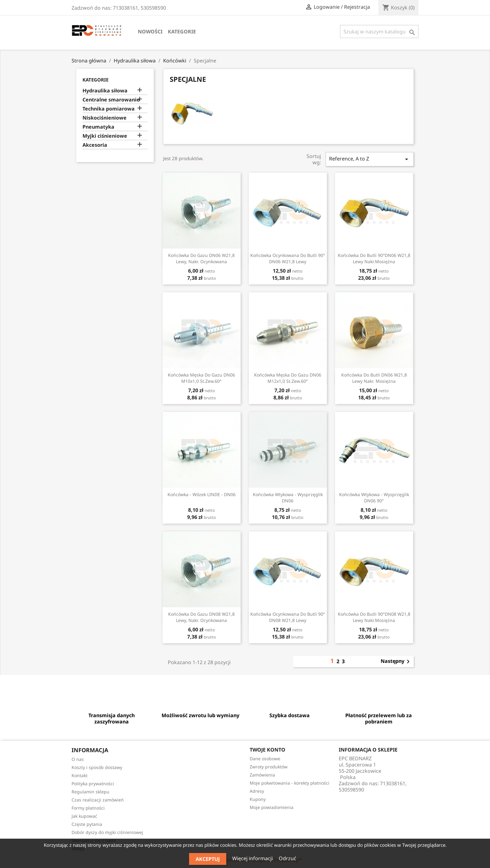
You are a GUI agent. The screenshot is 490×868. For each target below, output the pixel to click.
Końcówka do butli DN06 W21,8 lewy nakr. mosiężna (374, 378)
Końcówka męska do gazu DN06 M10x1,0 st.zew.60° (201, 378)
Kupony (258, 799)
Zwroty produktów (269, 767)
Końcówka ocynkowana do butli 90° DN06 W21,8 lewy (288, 258)
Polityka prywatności (93, 784)
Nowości (150, 32)
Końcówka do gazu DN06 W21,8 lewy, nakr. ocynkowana (201, 258)
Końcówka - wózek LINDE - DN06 (202, 494)
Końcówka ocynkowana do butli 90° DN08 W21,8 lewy (288, 617)
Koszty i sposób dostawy (97, 767)
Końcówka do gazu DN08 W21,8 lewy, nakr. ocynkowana (201, 617)
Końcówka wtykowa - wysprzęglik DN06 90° (374, 498)
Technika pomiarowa (109, 109)
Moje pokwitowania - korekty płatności (290, 783)
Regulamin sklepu (90, 792)
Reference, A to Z (370, 159)
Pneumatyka (98, 127)
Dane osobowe (265, 759)
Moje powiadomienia (272, 807)
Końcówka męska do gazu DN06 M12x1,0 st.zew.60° (288, 378)
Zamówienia (262, 775)
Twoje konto (267, 750)
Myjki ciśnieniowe (105, 136)
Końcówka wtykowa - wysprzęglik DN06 (288, 498)
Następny (396, 662)
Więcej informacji (253, 858)
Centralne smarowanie (111, 100)
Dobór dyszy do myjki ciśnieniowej (107, 832)
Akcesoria (95, 145)
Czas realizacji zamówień (98, 800)
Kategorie (182, 32)
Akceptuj (208, 859)
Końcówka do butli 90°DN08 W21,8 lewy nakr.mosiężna (374, 617)
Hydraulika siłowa (105, 91)
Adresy (257, 791)
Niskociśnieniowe (105, 118)
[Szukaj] (379, 32)
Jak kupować (84, 816)
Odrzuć (287, 858)
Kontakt (80, 775)
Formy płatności (88, 808)
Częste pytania (87, 824)
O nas (78, 759)
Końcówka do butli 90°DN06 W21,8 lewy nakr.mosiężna (374, 258)
